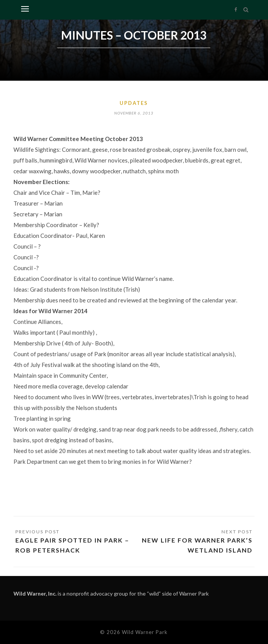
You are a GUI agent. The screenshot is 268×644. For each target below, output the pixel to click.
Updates (134, 103)
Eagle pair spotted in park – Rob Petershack (72, 545)
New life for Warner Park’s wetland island (197, 545)
